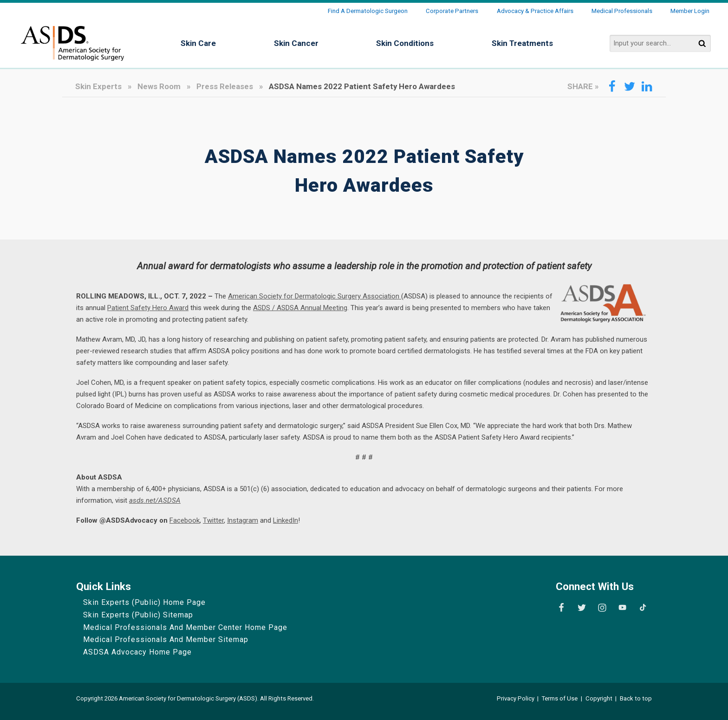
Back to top (636, 698)
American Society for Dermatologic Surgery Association (315, 296)
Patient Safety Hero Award (148, 308)
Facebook (185, 520)
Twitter (213, 520)
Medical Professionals (622, 11)
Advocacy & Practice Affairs (535, 11)
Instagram (243, 520)
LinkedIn (286, 520)
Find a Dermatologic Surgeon (368, 11)
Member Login (690, 11)
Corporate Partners (452, 11)
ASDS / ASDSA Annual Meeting (300, 308)
